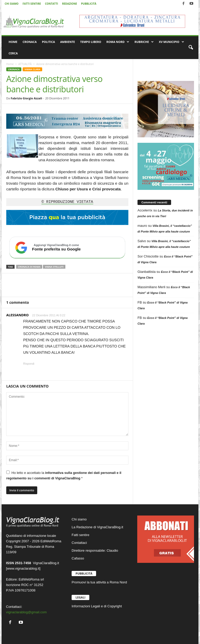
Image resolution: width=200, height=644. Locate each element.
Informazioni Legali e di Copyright (97, 606)
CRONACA (30, 42)
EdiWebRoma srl (31, 579)
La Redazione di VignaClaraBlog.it (97, 527)
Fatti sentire (80, 535)
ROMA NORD (118, 42)
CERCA (13, 53)
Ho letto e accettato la (64, 475)
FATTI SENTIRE (32, 4)
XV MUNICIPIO (171, 42)
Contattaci (79, 543)
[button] (191, 48)
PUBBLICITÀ (89, 4)
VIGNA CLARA (32, 69)
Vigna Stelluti (54, 267)
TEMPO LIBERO (91, 42)
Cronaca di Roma (29, 267)
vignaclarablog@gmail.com (26, 612)
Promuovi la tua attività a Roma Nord (99, 582)
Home (10, 64)
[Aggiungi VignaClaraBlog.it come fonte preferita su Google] (67, 248)
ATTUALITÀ (25, 64)
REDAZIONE (69, 4)
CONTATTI (52, 4)
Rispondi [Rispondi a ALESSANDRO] (29, 364)
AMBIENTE (68, 42)
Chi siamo (79, 519)
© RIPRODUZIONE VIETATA (67, 202)
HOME (13, 42)
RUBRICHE (144, 42)
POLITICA (48, 42)
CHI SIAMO (12, 4)
